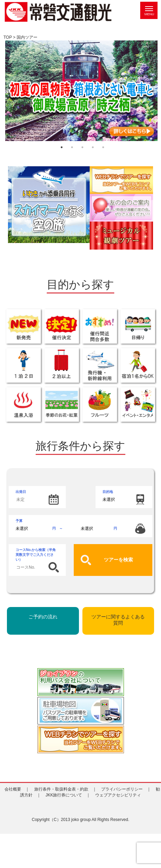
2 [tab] (72, 147)
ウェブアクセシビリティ (120, 795)
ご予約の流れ (43, 617)
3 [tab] (82, 147)
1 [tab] (62, 147)
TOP (8, 37)
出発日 (37, 497)
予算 (80, 526)
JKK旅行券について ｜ (68, 795)
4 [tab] (93, 147)
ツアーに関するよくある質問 (118, 620)
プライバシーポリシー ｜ (126, 789)
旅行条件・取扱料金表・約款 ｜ (65, 789)
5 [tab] (103, 147)
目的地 (108, 492)
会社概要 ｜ (17, 789)
